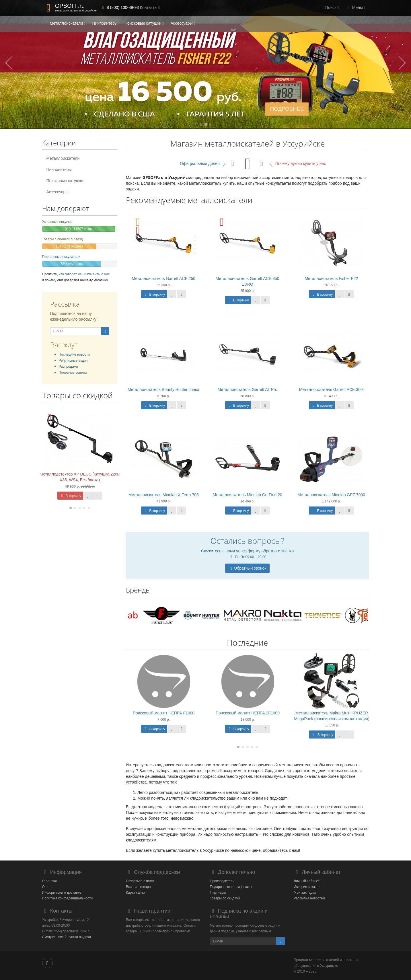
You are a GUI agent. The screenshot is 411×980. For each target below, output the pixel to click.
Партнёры (218, 893)
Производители (222, 881)
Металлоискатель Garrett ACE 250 (163, 278)
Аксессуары (183, 23)
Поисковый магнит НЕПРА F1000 (164, 713)
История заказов (307, 887)
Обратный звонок (247, 568)
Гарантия (49, 881)
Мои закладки (305, 893)
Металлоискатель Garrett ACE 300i (331, 389)
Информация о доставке (62, 893)
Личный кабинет (307, 881)
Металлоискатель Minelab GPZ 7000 (331, 495)
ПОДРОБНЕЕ (287, 109)
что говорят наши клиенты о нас (84, 274)
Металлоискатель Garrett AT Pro (248, 389)
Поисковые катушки (144, 23)
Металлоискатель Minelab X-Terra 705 (164, 495)
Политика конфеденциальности (68, 898)
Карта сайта (136, 893)
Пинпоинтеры (105, 23)
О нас (47, 887)
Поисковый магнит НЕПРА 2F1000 (248, 713)
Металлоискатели (68, 23)
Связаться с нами (140, 881)
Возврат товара (138, 887)
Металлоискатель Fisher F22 (331, 278)
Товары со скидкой (225, 898)
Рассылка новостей (309, 898)
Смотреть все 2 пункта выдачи (67, 937)
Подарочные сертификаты (231, 887)
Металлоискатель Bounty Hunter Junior (164, 389)
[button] (329, 8)
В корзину (70, 496)
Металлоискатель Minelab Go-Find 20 (248, 495)
